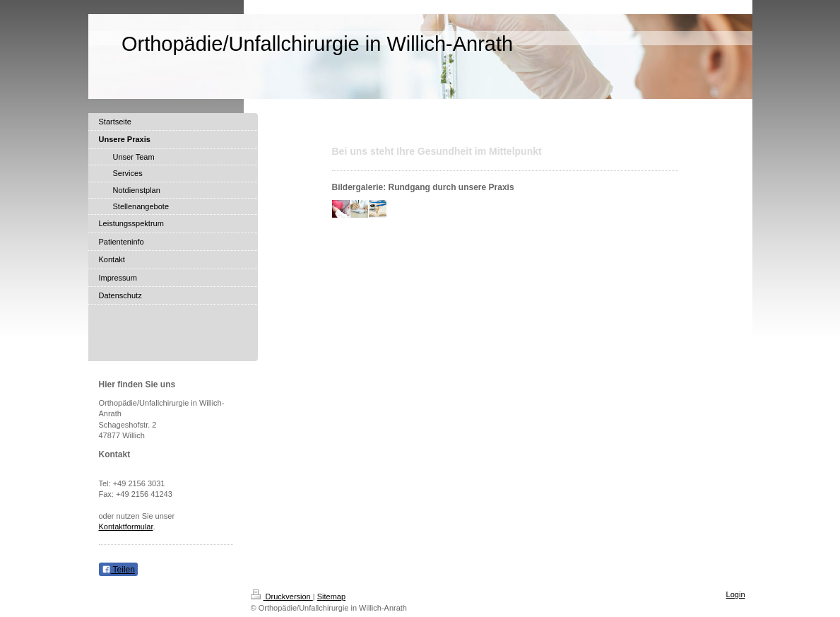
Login (736, 594)
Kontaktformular (126, 527)
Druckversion (282, 597)
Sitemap (331, 597)
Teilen (118, 570)
